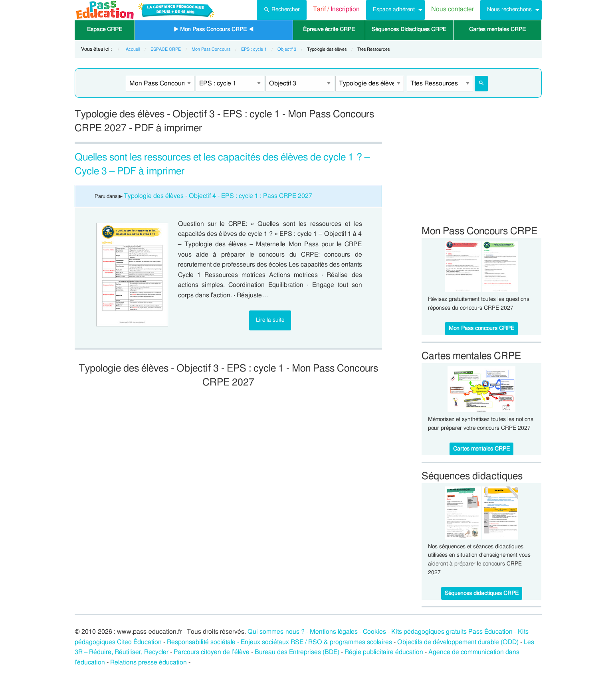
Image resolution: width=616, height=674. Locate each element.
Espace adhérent (394, 9)
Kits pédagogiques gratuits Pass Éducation (452, 632)
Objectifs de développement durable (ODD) (458, 642)
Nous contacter (453, 9)
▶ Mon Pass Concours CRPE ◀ (214, 30)
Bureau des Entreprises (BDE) (297, 652)
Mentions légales (334, 632)
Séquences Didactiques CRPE (409, 30)
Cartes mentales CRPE (497, 30)
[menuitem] (282, 10)
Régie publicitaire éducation (384, 652)
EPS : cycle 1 (254, 49)
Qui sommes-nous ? (276, 632)
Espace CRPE (105, 30)
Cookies (374, 632)
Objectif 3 (287, 49)
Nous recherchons (509, 9)
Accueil (133, 49)
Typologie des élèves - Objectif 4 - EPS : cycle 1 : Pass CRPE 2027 (218, 196)
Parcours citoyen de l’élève (212, 652)
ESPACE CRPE (166, 49)
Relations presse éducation (149, 662)
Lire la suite (270, 320)
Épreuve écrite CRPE (329, 30)
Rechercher (282, 9)
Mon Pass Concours (211, 49)
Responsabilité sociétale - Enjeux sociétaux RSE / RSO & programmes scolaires (279, 642)
